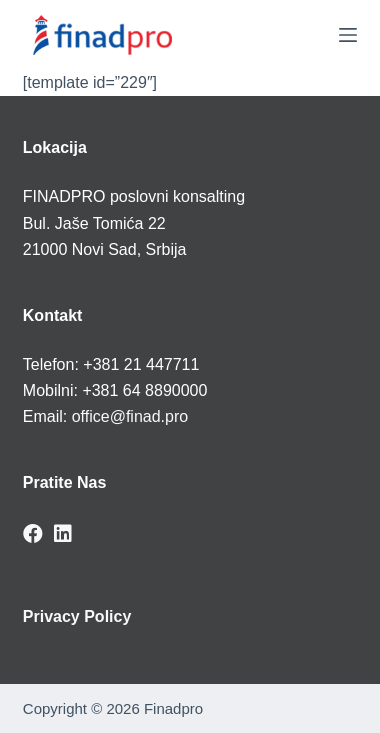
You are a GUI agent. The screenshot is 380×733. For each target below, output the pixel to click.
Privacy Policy (77, 616)
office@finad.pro (130, 416)
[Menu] (348, 35)
